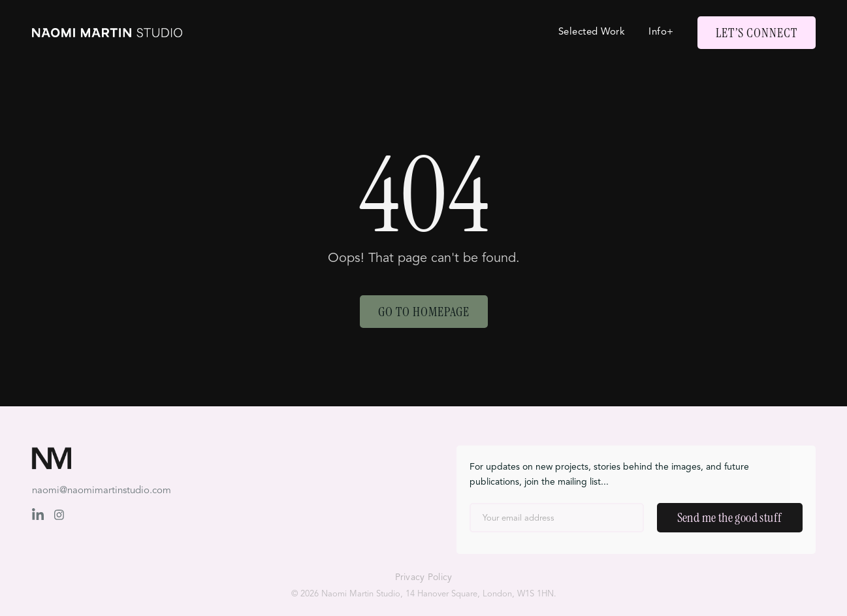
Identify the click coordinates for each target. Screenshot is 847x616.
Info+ (661, 32)
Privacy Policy (424, 577)
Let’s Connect (757, 33)
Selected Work (592, 32)
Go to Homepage (424, 312)
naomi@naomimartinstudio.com (102, 491)
